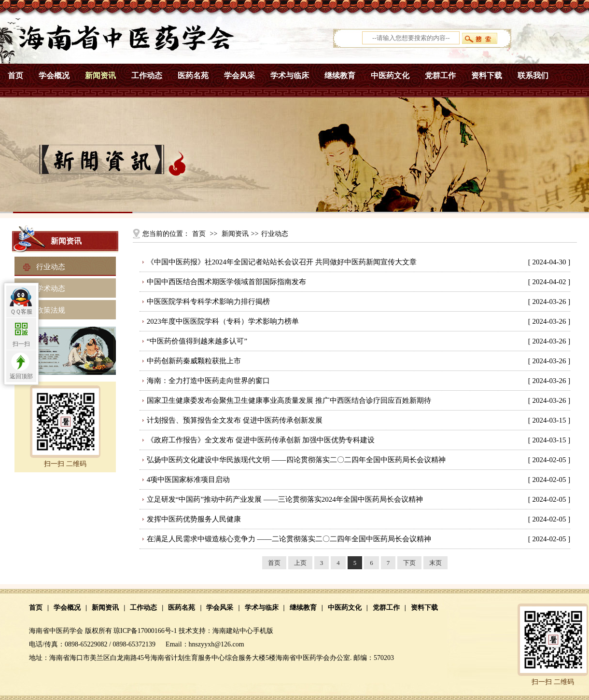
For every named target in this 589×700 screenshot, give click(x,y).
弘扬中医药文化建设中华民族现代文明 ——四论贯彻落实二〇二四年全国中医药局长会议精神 (296, 460)
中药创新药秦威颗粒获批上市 (194, 361)
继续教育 (340, 75)
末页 (435, 563)
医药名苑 (193, 75)
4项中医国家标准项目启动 (189, 480)
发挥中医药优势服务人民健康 (194, 519)
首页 (15, 75)
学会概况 (54, 75)
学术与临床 (290, 75)
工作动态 (147, 75)
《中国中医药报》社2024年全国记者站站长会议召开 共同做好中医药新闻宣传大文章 (282, 262)
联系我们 (533, 75)
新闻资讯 (100, 75)
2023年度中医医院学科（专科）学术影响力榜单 (223, 321)
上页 (300, 563)
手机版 (263, 631)
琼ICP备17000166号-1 (145, 631)
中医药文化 (390, 75)
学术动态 (51, 288)
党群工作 (440, 75)
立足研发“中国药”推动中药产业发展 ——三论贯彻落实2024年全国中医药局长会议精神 (285, 499)
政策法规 (51, 310)
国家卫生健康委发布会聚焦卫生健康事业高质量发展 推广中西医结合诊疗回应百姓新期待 (289, 400)
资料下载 (487, 75)
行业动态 (51, 267)
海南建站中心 (233, 631)
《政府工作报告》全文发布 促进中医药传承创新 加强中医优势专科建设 (261, 440)
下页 (409, 563)
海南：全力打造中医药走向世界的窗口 (208, 381)
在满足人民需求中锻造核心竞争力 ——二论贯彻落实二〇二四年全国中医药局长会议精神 (289, 539)
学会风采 (239, 75)
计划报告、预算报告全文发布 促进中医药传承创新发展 (235, 420)
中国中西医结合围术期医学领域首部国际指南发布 (226, 282)
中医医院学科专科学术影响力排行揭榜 (208, 302)
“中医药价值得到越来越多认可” (197, 341)
